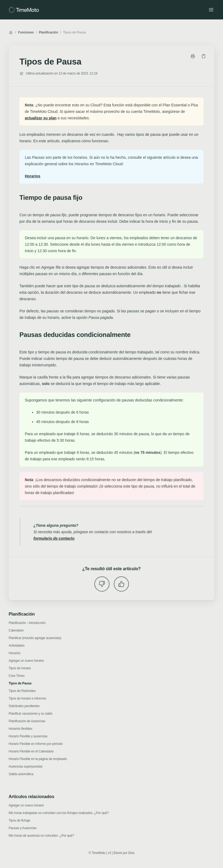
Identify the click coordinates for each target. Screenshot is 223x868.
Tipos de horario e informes (27, 698)
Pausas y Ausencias (23, 828)
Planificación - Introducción (27, 623)
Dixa (131, 853)
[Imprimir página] (193, 56)
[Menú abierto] (211, 10)
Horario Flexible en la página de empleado (38, 759)
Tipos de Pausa (74, 32)
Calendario (16, 630)
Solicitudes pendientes (24, 706)
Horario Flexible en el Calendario (31, 751)
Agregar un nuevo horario (26, 661)
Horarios (14, 653)
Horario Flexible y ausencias (28, 736)
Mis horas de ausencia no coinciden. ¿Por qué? (41, 836)
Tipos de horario (20, 668)
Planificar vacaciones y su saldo (30, 714)
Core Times (17, 676)
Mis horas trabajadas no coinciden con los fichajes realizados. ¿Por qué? (59, 813)
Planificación (48, 32)
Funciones (26, 32)
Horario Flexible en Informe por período (36, 744)
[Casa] (24, 10)
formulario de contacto (54, 538)
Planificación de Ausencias (27, 721)
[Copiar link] (204, 56)
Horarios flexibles (20, 729)
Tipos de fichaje (19, 820)
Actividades (17, 646)
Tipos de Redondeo (22, 691)
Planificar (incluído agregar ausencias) (35, 638)
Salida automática (21, 774)
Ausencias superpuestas (25, 766)
